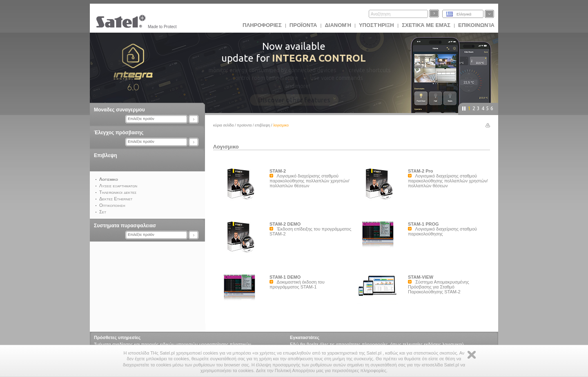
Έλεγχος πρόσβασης (119, 133)
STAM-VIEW (421, 277)
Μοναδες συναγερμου (119, 110)
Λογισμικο (226, 147)
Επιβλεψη (106, 155)
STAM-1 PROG (423, 224)
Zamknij (472, 355)
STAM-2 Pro (421, 171)
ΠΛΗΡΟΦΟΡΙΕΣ (262, 25)
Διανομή (338, 25)
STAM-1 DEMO (285, 277)
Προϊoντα (303, 25)
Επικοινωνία (476, 25)
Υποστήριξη (377, 25)
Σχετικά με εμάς (426, 25)
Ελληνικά (464, 14)
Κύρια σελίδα (224, 125)
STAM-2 (278, 171)
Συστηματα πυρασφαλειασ (125, 226)
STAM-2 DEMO (285, 224)
